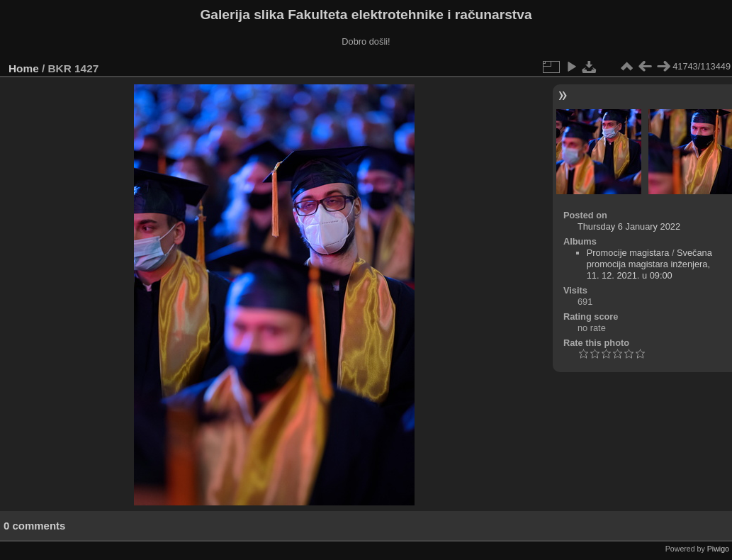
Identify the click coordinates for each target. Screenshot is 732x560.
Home (24, 68)
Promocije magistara (628, 253)
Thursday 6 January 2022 (629, 226)
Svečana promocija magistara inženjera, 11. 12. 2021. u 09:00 (649, 264)
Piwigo (718, 549)
